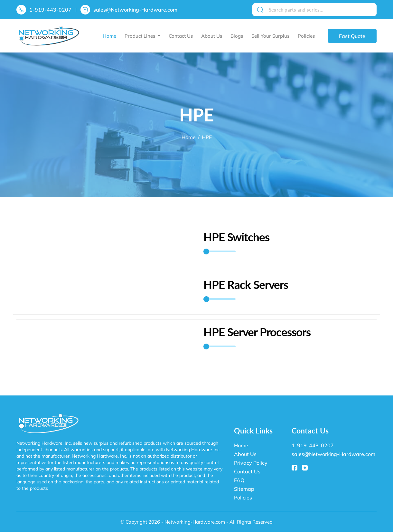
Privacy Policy (251, 463)
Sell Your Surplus (270, 36)
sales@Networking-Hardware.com (135, 10)
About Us (212, 36)
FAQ (239, 480)
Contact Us (181, 36)
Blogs (237, 36)
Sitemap (244, 489)
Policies (306, 36)
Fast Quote (352, 36)
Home (109, 36)
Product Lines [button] (140, 36)
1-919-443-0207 (50, 10)
